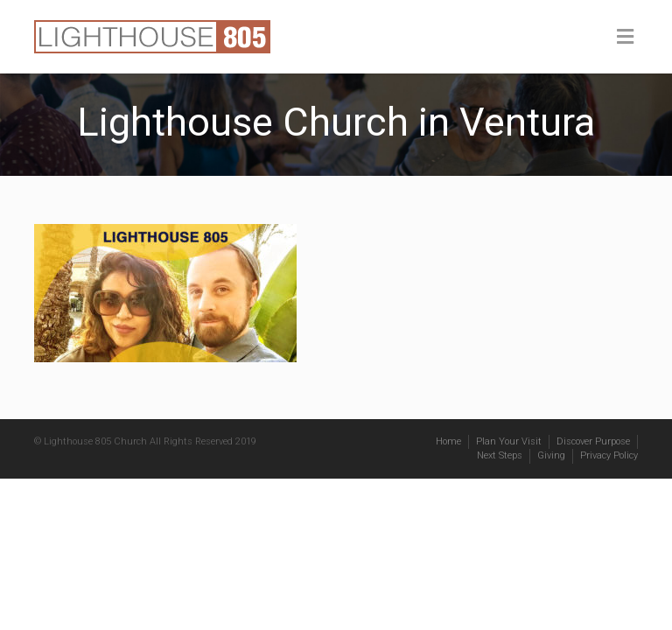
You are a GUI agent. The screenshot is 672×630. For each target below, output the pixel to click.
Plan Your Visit (509, 441)
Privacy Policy (609, 455)
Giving (551, 455)
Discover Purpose (593, 441)
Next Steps (500, 455)
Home (448, 441)
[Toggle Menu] (625, 38)
